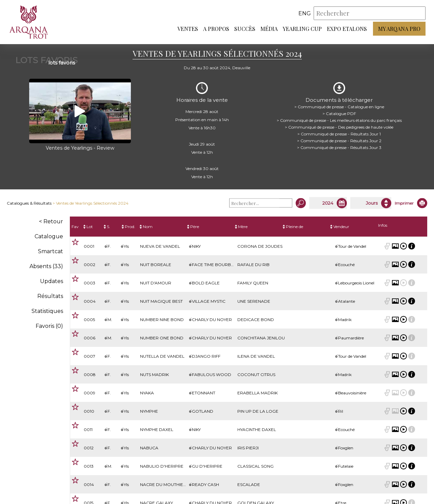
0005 (89, 320)
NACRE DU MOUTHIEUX (164, 484)
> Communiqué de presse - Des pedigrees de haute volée (339, 127)
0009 (90, 393)
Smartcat (51, 251)
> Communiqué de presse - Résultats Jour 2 (339, 141)
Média (269, 29)
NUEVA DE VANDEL (160, 246)
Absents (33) (46, 266)
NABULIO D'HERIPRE (162, 466)
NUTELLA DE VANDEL (162, 356)
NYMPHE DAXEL (157, 430)
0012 (89, 448)
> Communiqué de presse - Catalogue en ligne (339, 107)
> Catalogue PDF (339, 114)
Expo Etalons (347, 29)
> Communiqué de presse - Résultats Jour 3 (339, 147)
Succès (245, 29)
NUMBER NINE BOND (162, 320)
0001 (89, 246)
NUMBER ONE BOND (162, 338)
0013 (89, 466)
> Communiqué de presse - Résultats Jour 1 (339, 134)
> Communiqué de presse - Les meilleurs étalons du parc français (339, 120)
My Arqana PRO (399, 29)
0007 (90, 356)
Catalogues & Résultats (29, 203)
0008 (90, 375)
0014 (89, 484)
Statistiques (47, 311)
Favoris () (49, 326)
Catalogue (49, 236)
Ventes (188, 29)
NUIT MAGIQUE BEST (161, 301)
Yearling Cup (302, 29)
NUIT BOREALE (156, 265)
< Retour (51, 221)
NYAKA (147, 393)
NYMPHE (149, 411)
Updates (52, 281)
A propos (216, 29)
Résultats (50, 296)
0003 (90, 283)
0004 (90, 301)
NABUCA (149, 448)
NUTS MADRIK (154, 375)
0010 (89, 411)
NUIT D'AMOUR (156, 283)
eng (305, 13)
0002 (90, 265)
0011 (88, 430)
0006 (90, 338)
